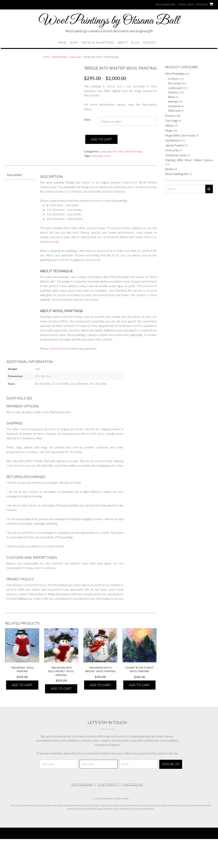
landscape (97, 156)
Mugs (169, 130)
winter (107, 156)
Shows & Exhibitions (98, 43)
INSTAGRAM (82, 784)
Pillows (170, 125)
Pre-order (118, 151)
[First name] (59, 764)
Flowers (173, 92)
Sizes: (88, 119)
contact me (57, 348)
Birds (171, 97)
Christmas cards (176, 155)
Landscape (75, 57)
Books (169, 169)
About (123, 43)
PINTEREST (108, 784)
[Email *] (138, 764)
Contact (150, 43)
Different (174, 110)
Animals (173, 101)
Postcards (172, 150)
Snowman (174, 106)
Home (62, 43)
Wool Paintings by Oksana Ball (109, 21)
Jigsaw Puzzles (175, 145)
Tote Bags (172, 120)
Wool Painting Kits (177, 174)
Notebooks (173, 140)
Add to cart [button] (22, 685)
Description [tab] (14, 175)
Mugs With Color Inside (180, 135)
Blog (135, 43)
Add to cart (101, 139)
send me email (49, 241)
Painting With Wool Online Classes (189, 160)
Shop (74, 43)
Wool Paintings (59, 57)
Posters (170, 116)
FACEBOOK (133, 784)
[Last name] (99, 764)
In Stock (173, 79)
